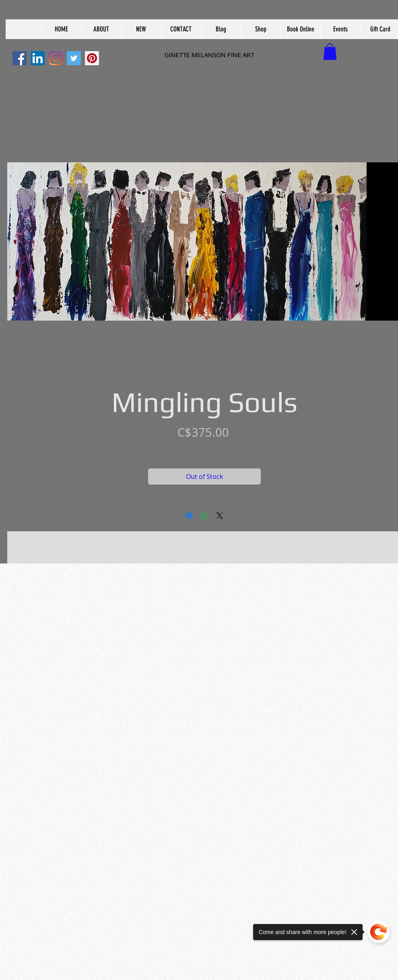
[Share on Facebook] (189, 516)
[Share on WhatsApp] (204, 516)
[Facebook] (20, 58)
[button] (101, 29)
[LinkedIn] (38, 58)
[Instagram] (56, 58)
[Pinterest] (92, 58)
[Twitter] (74, 58)
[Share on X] (220, 516)
